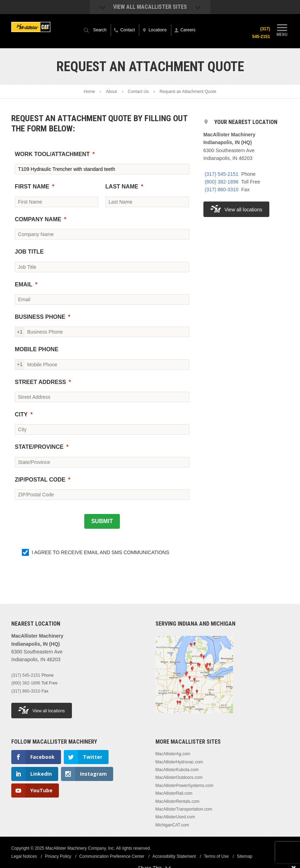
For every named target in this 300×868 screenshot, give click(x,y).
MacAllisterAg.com (173, 754)
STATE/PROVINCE (39, 447)
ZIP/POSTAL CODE (40, 480)
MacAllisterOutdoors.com (179, 777)
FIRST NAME (32, 187)
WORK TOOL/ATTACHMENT (52, 154)
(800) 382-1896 (222, 182)
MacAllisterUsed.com (175, 817)
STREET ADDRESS (40, 382)
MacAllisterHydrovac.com (179, 762)
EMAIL (24, 284)
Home (90, 92)
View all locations (236, 209)
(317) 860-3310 (222, 190)
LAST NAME (122, 187)
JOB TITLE (29, 252)
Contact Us (138, 92)
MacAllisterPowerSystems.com (185, 786)
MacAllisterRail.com (174, 793)
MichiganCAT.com (172, 825)
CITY (21, 414)
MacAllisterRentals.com (177, 801)
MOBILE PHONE (37, 349)
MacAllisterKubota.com (177, 770)
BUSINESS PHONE (40, 317)
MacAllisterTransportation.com (184, 809)
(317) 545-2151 (222, 174)
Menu (282, 29)
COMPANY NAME (38, 219)
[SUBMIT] (102, 521)
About (111, 92)
